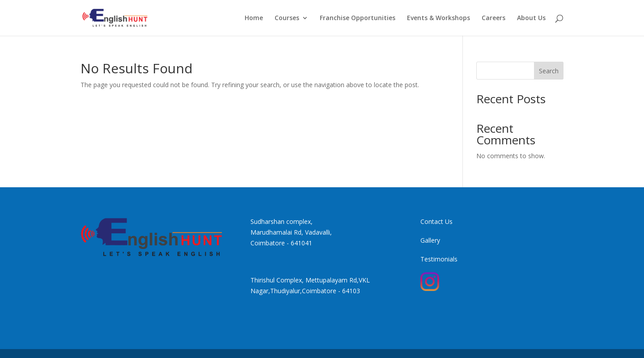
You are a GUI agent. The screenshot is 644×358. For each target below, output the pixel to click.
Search (549, 71)
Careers (494, 18)
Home (254, 18)
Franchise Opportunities (358, 18)
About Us (531, 18)
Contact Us (436, 221)
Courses (287, 18)
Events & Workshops (439, 18)
